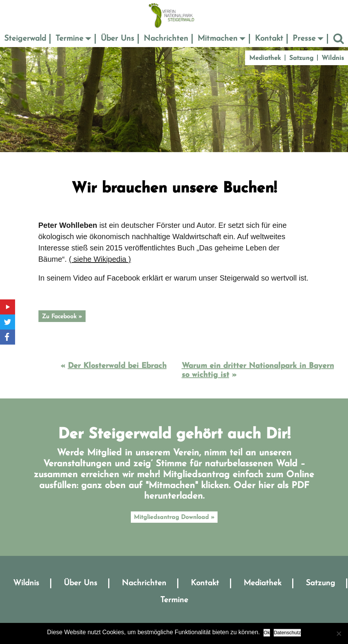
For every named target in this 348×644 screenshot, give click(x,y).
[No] (339, 633)
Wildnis (333, 58)
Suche (339, 39)
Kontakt (269, 39)
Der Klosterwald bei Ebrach (117, 366)
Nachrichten (166, 39)
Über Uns (117, 39)
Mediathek (265, 58)
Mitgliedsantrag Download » (174, 517)
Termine (69, 39)
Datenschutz (287, 633)
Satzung (301, 58)
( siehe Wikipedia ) (100, 259)
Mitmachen (218, 39)
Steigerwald (25, 39)
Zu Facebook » (62, 317)
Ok (267, 633)
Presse (304, 39)
